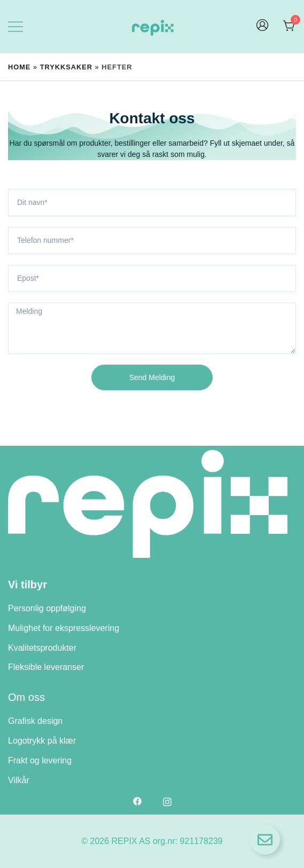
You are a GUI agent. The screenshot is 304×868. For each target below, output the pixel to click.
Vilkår (19, 780)
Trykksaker (66, 67)
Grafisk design (35, 721)
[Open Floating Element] (265, 840)
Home (19, 67)
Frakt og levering (40, 760)
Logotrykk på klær (42, 741)
